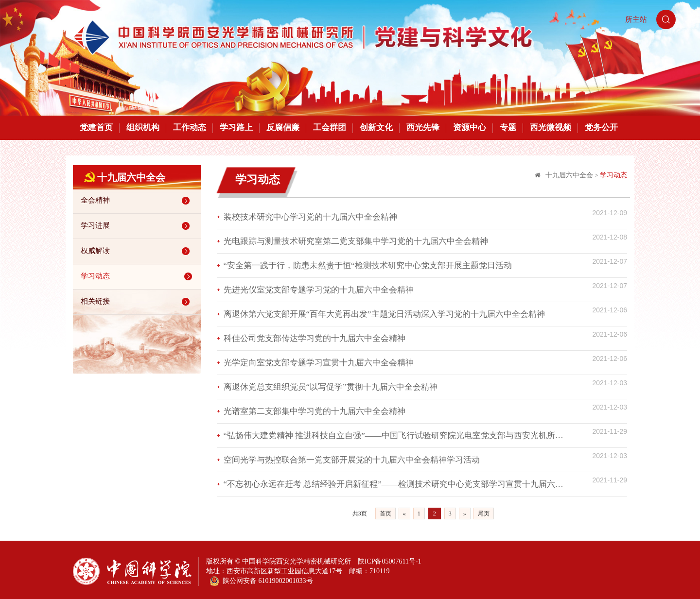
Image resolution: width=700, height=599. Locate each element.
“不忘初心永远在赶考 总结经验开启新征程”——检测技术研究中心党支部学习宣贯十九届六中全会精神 (397, 484)
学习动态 (138, 276)
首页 (385, 513)
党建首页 (96, 128)
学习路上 (236, 128)
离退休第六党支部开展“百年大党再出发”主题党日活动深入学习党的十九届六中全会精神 (384, 314)
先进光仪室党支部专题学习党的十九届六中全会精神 (319, 290)
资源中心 (470, 128)
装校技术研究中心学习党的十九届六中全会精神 (310, 217)
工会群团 (330, 128)
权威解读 (137, 251)
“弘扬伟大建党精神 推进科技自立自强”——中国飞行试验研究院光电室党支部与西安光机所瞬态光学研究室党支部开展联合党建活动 (397, 436)
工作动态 (190, 128)
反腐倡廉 (283, 128)
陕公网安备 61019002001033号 (261, 581)
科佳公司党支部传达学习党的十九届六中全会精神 (315, 338)
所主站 (636, 19)
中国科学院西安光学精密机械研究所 (297, 561)
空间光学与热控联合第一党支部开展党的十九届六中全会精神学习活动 (352, 460)
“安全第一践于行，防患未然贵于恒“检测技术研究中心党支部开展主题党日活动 (368, 265)
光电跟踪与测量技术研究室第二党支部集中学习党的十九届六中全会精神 (356, 241)
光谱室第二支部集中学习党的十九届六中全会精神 (315, 411)
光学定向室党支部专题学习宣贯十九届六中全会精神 (319, 363)
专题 (508, 128)
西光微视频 (551, 128)
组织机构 (143, 128)
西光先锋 (423, 128)
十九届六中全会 (569, 175)
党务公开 (601, 128)
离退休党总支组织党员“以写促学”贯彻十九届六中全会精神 (331, 387)
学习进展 (137, 226)
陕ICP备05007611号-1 (390, 561)
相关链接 (137, 302)
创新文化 (376, 128)
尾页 (484, 513)
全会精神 (137, 201)
